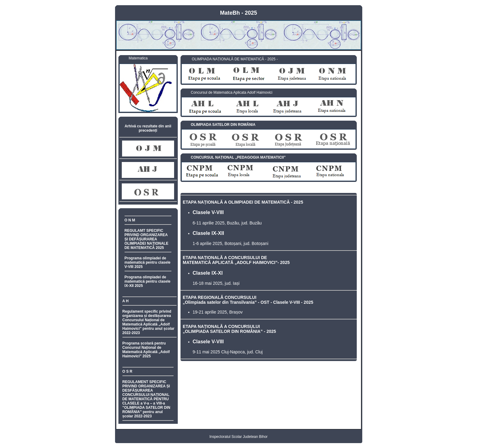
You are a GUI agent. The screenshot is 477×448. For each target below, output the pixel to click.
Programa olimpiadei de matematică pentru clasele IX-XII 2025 (147, 281)
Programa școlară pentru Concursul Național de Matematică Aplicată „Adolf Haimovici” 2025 (146, 350)
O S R (127, 371)
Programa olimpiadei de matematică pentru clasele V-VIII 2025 (147, 262)
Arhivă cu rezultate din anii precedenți (148, 128)
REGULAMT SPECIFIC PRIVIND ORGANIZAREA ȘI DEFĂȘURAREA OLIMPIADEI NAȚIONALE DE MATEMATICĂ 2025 (146, 239)
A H (125, 301)
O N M (130, 220)
